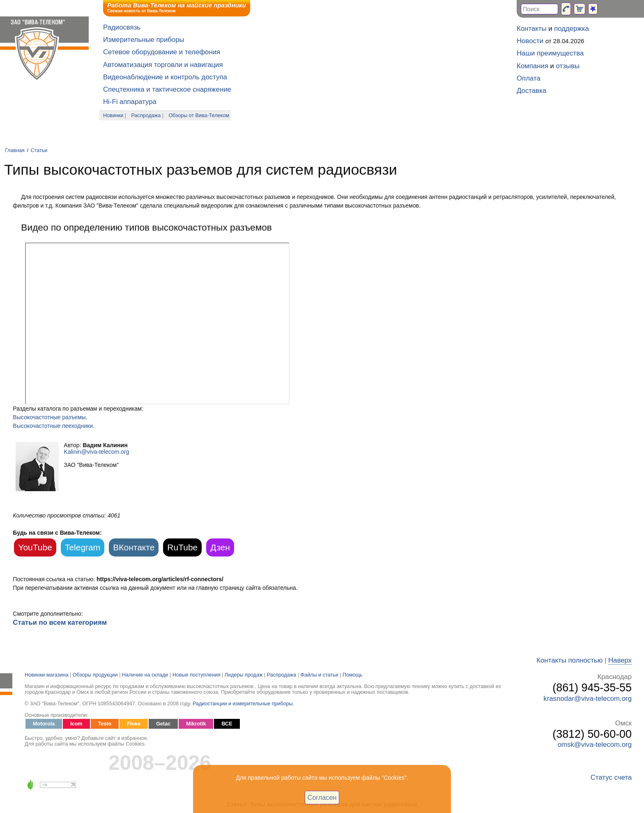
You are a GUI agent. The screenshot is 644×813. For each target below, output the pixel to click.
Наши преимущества (550, 53)
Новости (530, 41)
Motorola (44, 724)
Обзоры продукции (95, 675)
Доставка (531, 91)
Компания (532, 66)
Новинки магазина (46, 675)
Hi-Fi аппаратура (130, 102)
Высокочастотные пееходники (53, 426)
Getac (163, 724)
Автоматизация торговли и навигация (163, 65)
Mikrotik (196, 724)
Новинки (113, 115)
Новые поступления (197, 675)
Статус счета (611, 777)
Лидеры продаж (244, 675)
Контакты (531, 29)
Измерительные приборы (144, 40)
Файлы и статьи (320, 675)
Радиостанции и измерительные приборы (243, 704)
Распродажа (146, 115)
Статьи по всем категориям (60, 622)
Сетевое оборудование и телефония (162, 52)
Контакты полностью (569, 660)
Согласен (322, 797)
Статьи (39, 150)
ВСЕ (227, 724)
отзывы (568, 66)
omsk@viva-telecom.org (595, 745)
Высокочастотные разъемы (49, 417)
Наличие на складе (145, 675)
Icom (76, 724)
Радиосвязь (122, 27)
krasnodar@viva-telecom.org (588, 699)
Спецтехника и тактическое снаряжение (167, 89)
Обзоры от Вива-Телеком (199, 115)
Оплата (529, 78)
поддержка (572, 29)
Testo (105, 724)
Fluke (134, 724)
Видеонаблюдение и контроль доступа (165, 77)
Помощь (353, 675)
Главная (15, 150)
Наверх (620, 660)
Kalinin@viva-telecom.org (96, 452)
